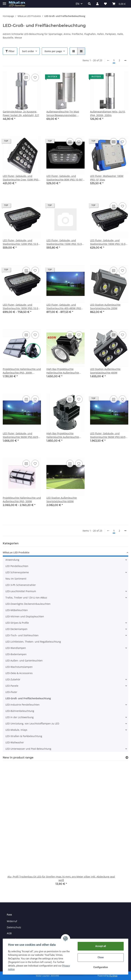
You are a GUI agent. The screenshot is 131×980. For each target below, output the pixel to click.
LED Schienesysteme (17, 572)
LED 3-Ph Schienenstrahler (21, 585)
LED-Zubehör (13, 679)
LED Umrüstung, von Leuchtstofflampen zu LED (32, 724)
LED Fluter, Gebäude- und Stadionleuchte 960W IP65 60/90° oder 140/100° (22, 435)
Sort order (28, 51)
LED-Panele (12, 686)
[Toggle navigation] (4, 2)
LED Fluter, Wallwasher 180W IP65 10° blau (107, 178)
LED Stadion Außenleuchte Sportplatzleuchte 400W (105, 371)
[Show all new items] (127, 758)
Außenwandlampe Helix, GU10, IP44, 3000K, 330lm (108, 113)
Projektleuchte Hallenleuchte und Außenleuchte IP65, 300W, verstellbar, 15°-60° (22, 371)
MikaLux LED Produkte (16, 552)
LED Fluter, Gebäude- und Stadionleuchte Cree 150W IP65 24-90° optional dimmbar (21, 178)
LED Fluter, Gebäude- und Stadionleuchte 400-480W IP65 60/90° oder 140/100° (64, 307)
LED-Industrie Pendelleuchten (23, 705)
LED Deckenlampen (16, 629)
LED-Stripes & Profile (17, 623)
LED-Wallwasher (15, 742)
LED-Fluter (11, 692)
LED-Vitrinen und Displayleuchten (25, 616)
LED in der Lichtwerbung (20, 717)
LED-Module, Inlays (16, 730)
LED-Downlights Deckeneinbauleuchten (28, 604)
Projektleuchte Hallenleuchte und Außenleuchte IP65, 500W (22, 500)
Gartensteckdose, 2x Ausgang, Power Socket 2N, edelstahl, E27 (21, 113)
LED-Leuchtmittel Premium (21, 591)
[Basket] (119, 4)
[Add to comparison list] (26, 77)
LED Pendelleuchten (17, 566)
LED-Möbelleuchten (17, 610)
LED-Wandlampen (16, 648)
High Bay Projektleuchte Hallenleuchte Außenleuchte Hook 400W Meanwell (63, 371)
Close (100, 957)
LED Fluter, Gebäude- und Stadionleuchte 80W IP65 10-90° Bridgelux (65, 178)
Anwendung (12, 560)
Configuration (100, 967)
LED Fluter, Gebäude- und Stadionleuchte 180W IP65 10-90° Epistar (109, 242)
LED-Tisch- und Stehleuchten (22, 635)
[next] (125, 60)
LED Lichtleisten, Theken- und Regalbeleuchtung (33, 642)
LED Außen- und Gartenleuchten (24, 661)
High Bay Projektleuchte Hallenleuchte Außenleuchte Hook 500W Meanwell (63, 435)
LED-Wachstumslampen (19, 667)
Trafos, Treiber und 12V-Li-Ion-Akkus (26, 598)
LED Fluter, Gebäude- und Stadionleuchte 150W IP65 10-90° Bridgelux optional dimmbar (65, 242)
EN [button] (78, 4)
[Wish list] (105, 4)
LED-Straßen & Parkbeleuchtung (24, 736)
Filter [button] (10, 51)
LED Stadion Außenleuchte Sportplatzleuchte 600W (62, 500)
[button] (89, 4)
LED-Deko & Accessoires (19, 673)
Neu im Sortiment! (16, 579)
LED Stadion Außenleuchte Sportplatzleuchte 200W (105, 306)
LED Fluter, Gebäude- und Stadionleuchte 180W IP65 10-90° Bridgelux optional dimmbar (22, 307)
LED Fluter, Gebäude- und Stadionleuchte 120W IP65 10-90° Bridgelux (22, 242)
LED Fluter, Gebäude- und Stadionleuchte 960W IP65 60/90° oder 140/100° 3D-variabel (109, 435)
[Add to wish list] (35, 77)
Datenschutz (14, 927)
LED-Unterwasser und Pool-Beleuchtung (28, 749)
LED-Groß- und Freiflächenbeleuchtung (28, 698)
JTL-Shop (113, 976)
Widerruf (12, 921)
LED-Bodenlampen (16, 654)
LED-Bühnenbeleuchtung (20, 711)
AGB (9, 933)
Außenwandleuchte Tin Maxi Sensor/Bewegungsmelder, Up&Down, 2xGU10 (63, 113)
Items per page (53, 51)
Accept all (100, 946)
